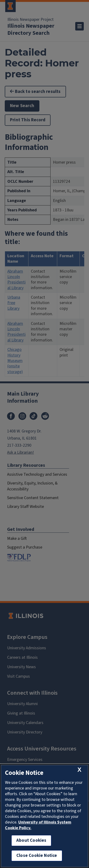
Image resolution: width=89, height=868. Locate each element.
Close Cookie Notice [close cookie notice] (37, 856)
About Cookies (31, 840)
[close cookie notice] (79, 770)
